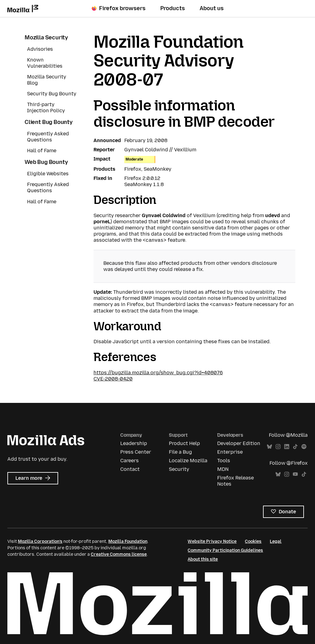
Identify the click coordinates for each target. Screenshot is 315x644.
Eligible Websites (48, 174)
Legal (276, 541)
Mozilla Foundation (128, 541)
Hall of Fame (42, 151)
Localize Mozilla (188, 461)
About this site (203, 559)
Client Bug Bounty (49, 122)
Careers (130, 461)
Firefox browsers (119, 8)
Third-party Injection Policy (46, 107)
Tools (224, 461)
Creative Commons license (119, 554)
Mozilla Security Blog (47, 80)
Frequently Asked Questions (48, 137)
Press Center (136, 452)
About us (212, 8)
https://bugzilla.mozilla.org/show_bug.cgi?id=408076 (158, 373)
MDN (223, 469)
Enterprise (230, 452)
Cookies (253, 541)
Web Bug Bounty (46, 162)
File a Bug (180, 452)
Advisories (40, 49)
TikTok (295, 447)
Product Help (184, 443)
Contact (130, 469)
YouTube (295, 474)
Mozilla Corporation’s (40, 541)
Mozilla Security (46, 38)
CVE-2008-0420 (113, 379)
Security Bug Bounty (52, 94)
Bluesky (269, 447)
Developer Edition (239, 443)
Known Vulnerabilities (45, 63)
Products (173, 8)
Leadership (134, 443)
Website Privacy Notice (212, 541)
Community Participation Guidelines (225, 550)
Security (179, 469)
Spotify (304, 447)
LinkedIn (287, 447)
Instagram (278, 447)
